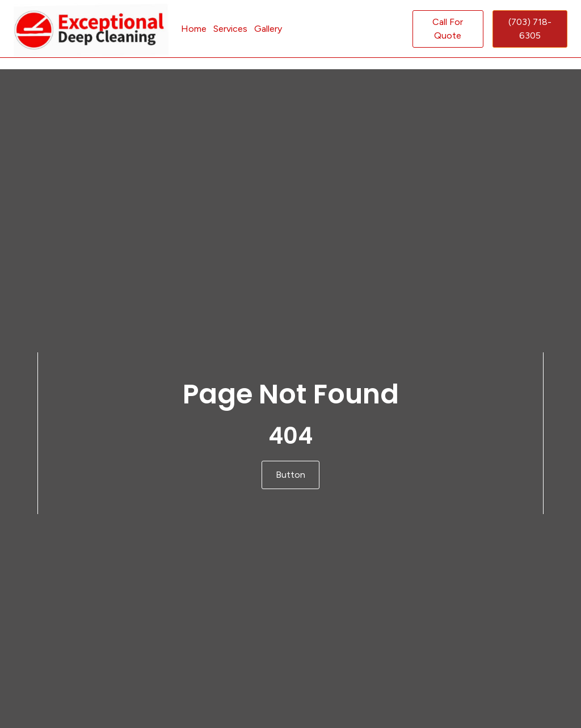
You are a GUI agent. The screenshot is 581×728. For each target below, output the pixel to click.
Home (194, 29)
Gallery (268, 29)
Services (230, 29)
